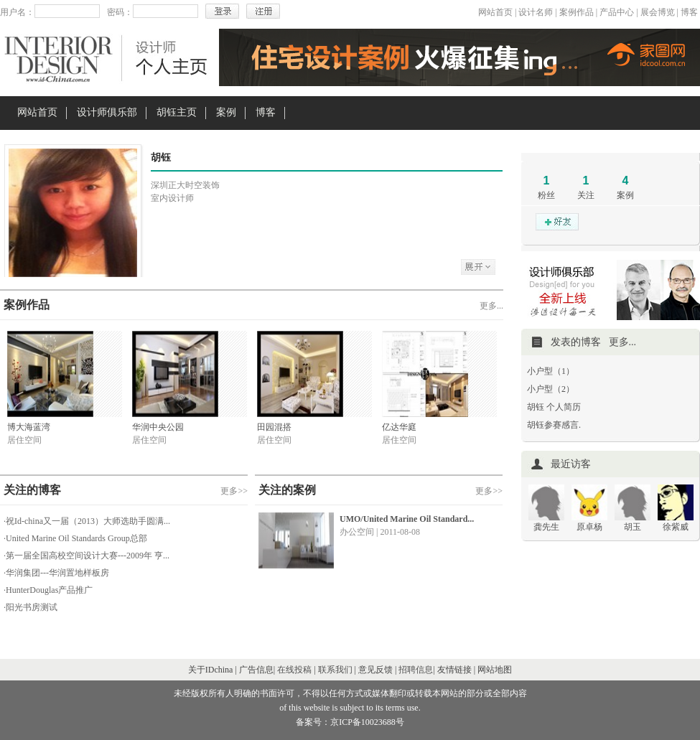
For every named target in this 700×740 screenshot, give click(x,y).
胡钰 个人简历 (554, 407)
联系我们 (335, 670)
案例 (226, 112)
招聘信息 (416, 670)
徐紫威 (676, 527)
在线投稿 (294, 670)
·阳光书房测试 (31, 607)
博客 (689, 12)
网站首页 (495, 12)
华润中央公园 (158, 427)
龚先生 (546, 527)
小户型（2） (551, 389)
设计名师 (536, 12)
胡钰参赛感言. (554, 425)
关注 (586, 195)
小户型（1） (551, 371)
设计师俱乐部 (107, 112)
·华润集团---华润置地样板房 (56, 573)
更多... (491, 306)
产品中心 (617, 12)
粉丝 (546, 195)
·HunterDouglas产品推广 (48, 590)
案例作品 (577, 12)
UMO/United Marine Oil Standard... (407, 519)
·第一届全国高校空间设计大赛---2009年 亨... (87, 556)
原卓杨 (589, 527)
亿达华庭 (399, 427)
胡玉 (633, 527)
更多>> (234, 491)
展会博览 (658, 12)
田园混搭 (274, 427)
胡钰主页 (177, 112)
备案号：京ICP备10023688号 (350, 722)
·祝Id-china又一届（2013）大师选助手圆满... (87, 521)
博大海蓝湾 (29, 427)
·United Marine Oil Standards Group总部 (75, 538)
